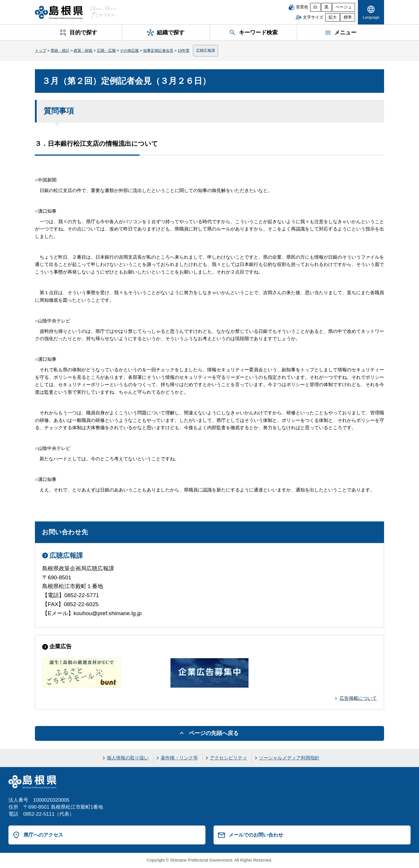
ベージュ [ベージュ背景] (344, 7)
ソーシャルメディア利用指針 (289, 758)
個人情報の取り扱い (128, 758)
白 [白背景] (315, 7)
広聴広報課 (206, 50)
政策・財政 (83, 50)
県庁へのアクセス (43, 835)
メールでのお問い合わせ (256, 835)
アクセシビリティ (228, 758)
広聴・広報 (106, 50)
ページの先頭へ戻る (214, 733)
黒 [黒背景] (326, 7)
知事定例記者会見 (158, 50)
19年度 (184, 50)
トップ (41, 50)
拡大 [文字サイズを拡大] (333, 17)
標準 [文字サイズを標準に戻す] (348, 17)
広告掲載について (358, 698)
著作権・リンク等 (179, 758)
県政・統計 (60, 50)
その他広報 (129, 50)
